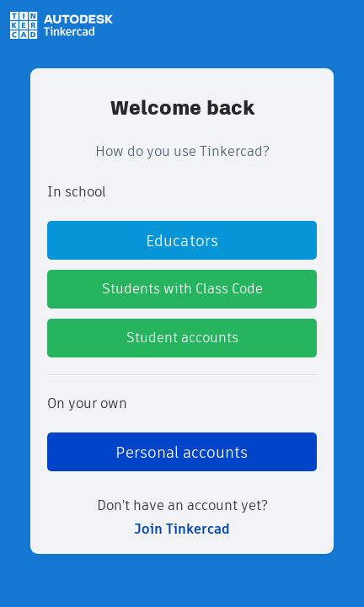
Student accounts (182, 338)
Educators (182, 241)
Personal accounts (182, 452)
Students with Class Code (182, 289)
